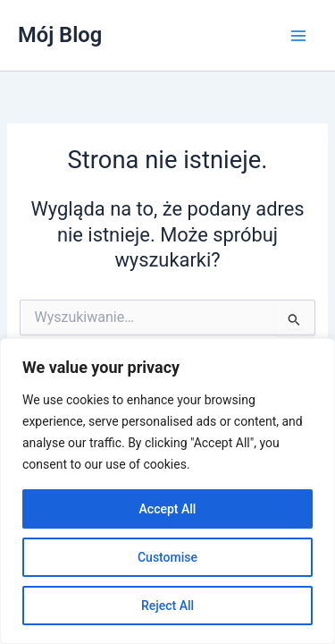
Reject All (167, 606)
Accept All (168, 509)
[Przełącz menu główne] (298, 36)
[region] (167, 491)
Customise (167, 557)
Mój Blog (60, 35)
